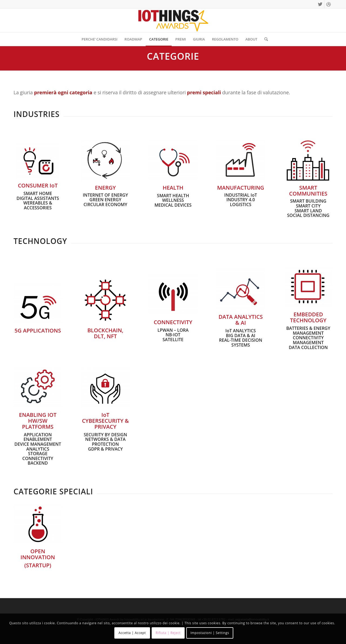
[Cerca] (264, 39)
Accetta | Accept (132, 633)
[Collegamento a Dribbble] (328, 4)
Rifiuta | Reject (168, 633)
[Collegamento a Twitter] (320, 4)
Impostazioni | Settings (210, 633)
